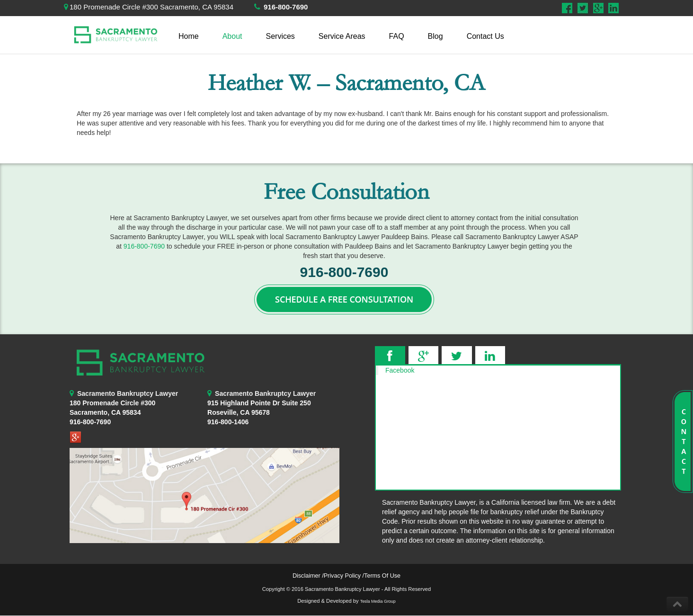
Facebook (400, 370)
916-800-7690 (286, 7)
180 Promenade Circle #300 (112, 403)
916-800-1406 (228, 422)
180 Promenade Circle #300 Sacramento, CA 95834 (151, 7)
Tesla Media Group (378, 601)
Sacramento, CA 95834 (105, 412)
